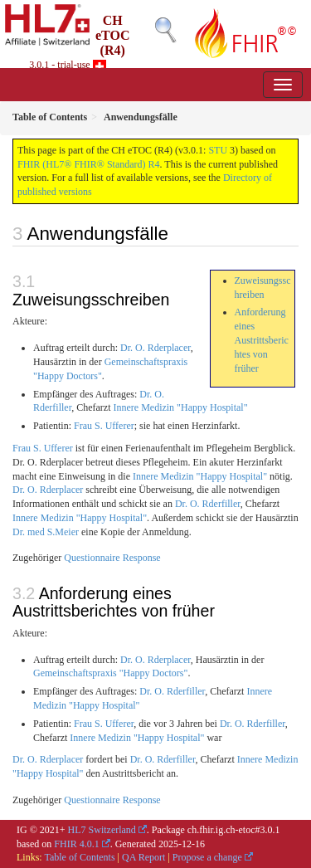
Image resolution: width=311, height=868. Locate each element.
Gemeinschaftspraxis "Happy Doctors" (110, 673)
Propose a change (207, 857)
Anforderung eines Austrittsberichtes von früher (262, 340)
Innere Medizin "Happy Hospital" (180, 407)
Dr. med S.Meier (46, 532)
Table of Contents (79, 857)
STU (218, 150)
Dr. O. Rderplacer (155, 348)
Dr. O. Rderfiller (208, 504)
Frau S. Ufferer (104, 426)
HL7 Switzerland (102, 830)
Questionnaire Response (112, 558)
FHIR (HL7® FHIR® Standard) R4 (89, 164)
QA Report (143, 857)
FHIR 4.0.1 (76, 844)
